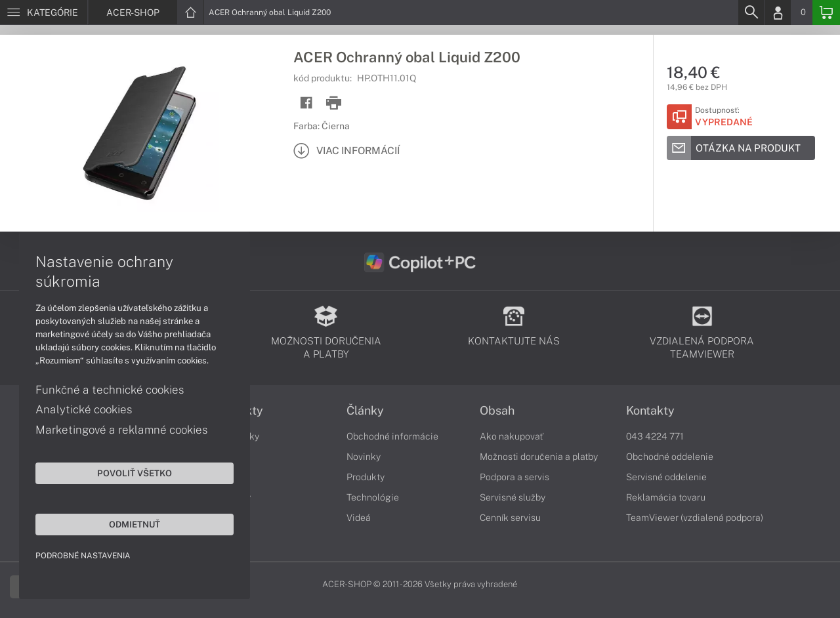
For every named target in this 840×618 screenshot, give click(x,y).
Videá (359, 518)
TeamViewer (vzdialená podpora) (695, 518)
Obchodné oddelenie (670, 457)
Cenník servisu (510, 518)
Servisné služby (513, 497)
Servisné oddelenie (666, 477)
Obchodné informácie (392, 436)
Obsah (497, 411)
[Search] (751, 12)
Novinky (364, 457)
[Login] (778, 12)
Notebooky (236, 436)
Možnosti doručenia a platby (539, 457)
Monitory (232, 497)
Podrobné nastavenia (84, 555)
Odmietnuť (125, 524)
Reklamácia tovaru (666, 497)
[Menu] (44, 12)
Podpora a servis (514, 477)
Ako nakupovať (512, 436)
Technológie (373, 497)
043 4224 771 (655, 436)
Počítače (232, 477)
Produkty (238, 411)
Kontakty (650, 411)
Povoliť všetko (125, 472)
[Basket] (826, 12)
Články (365, 411)
